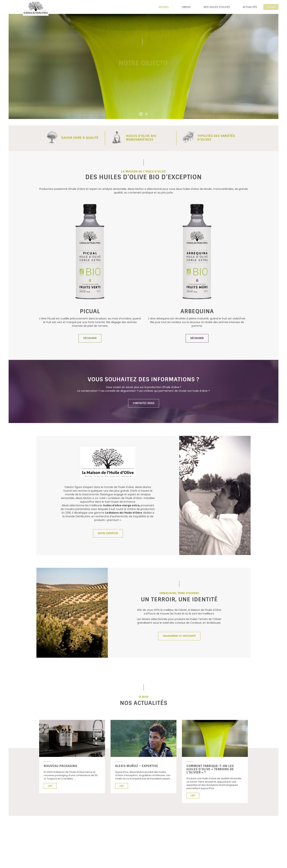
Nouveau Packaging (60, 766)
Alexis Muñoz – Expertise (137, 766)
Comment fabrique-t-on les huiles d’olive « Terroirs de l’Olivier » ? (210, 769)
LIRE (50, 786)
